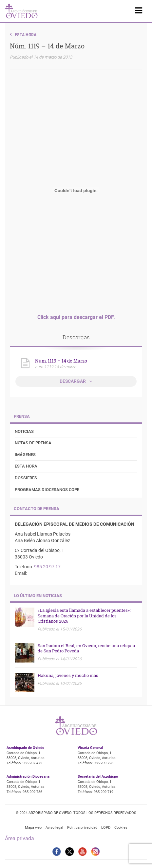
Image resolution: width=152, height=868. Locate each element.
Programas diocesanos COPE (47, 490)
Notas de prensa (33, 443)
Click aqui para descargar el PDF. (76, 317)
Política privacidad (82, 828)
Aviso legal (54, 828)
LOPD (106, 828)
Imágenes (25, 455)
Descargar (73, 381)
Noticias (24, 431)
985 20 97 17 (47, 567)
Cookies (121, 828)
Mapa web (33, 828)
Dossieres (26, 478)
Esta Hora (26, 35)
